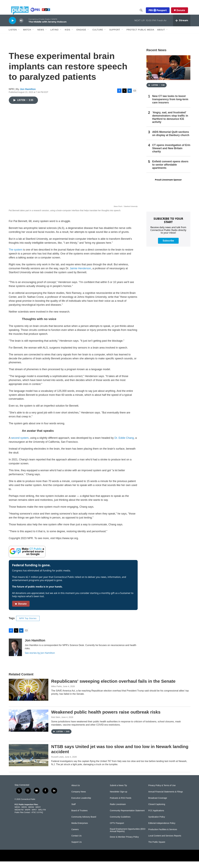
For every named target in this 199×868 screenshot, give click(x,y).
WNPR (28, 816)
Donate (183, 13)
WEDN (24, 814)
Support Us (77, 849)
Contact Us (77, 842)
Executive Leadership (81, 805)
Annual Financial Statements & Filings (166, 798)
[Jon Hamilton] (15, 654)
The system (16, 256)
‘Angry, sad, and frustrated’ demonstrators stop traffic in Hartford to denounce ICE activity (170, 124)
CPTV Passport (117, 830)
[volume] (21, 27)
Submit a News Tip (118, 792)
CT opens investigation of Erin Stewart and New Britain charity (171, 155)
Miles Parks (57, 693)
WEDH (17, 814)
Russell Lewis (58, 763)
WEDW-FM (19, 816)
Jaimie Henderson (80, 275)
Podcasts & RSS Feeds (121, 805)
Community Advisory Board (84, 823)
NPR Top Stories (28, 625)
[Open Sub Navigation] (19, 36)
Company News (79, 798)
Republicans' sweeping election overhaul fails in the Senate (113, 688)
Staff (74, 811)
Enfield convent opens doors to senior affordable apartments (170, 171)
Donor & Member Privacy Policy (124, 844)
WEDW (31, 814)
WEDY (38, 814)
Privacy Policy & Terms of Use (162, 792)
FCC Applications (156, 817)
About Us (76, 792)
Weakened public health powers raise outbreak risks (106, 719)
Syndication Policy (157, 823)
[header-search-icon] (144, 14)
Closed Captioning (157, 811)
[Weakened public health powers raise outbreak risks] (29, 727)
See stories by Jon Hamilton (40, 659)
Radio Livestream (118, 811)
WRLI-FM (42, 816)
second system (20, 444)
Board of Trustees (80, 817)
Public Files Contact (22, 819)
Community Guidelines (120, 823)
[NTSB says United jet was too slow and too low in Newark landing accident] (29, 762)
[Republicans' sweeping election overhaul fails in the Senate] (29, 696)
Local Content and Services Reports (165, 842)
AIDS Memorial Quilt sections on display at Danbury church (171, 140)
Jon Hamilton (28, 96)
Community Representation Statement (127, 817)
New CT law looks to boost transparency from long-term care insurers (170, 106)
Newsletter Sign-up (118, 798)
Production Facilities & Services (163, 836)
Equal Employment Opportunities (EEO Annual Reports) (128, 837)
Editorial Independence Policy (162, 830)
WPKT (34, 816)
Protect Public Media (140, 36)
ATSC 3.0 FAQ (37, 819)
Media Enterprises (80, 830)
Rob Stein (56, 724)
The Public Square (157, 849)
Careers (75, 836)
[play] (12, 27)
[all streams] (182, 27)
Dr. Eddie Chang (124, 444)
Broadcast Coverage (158, 805)
